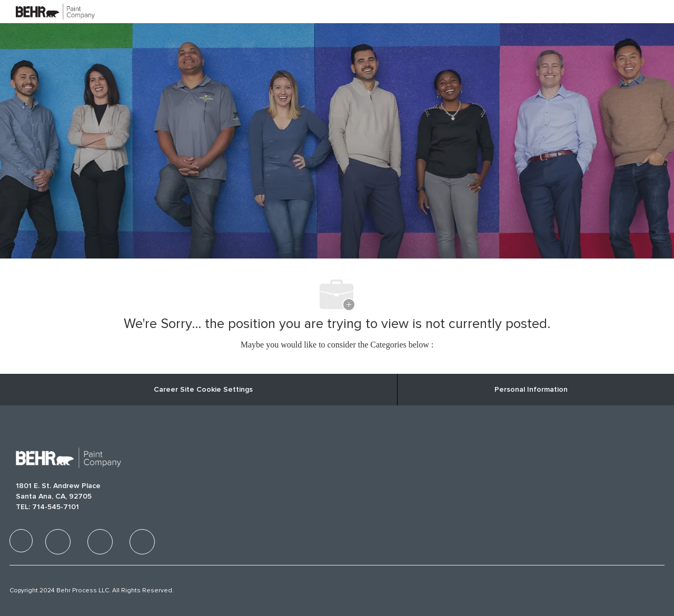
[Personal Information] (531, 390)
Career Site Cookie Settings (203, 390)
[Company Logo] (42, 11)
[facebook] (21, 541)
